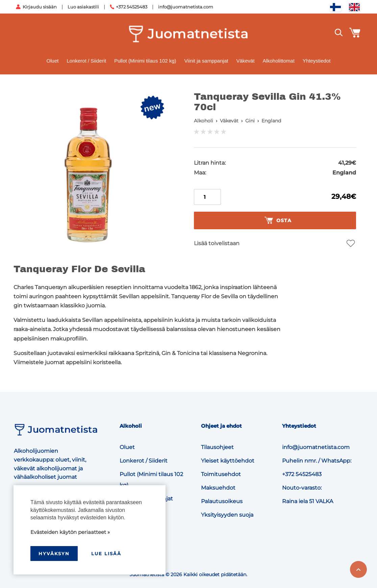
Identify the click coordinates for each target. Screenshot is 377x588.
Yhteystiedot (317, 61)
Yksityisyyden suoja (227, 515)
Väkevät (245, 61)
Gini (250, 121)
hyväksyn (54, 554)
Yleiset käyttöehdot (228, 461)
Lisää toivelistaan (217, 243)
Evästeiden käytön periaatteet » (70, 532)
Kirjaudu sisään (40, 7)
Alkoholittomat (279, 61)
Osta (278, 220)
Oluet (53, 61)
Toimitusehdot (221, 474)
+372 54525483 (132, 7)
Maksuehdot (218, 488)
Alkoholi (204, 121)
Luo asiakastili (83, 7)
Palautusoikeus (222, 501)
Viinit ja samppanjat (206, 61)
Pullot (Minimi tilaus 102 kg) (145, 61)
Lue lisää (106, 554)
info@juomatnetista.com (186, 7)
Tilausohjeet (217, 447)
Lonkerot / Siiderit (86, 61)
